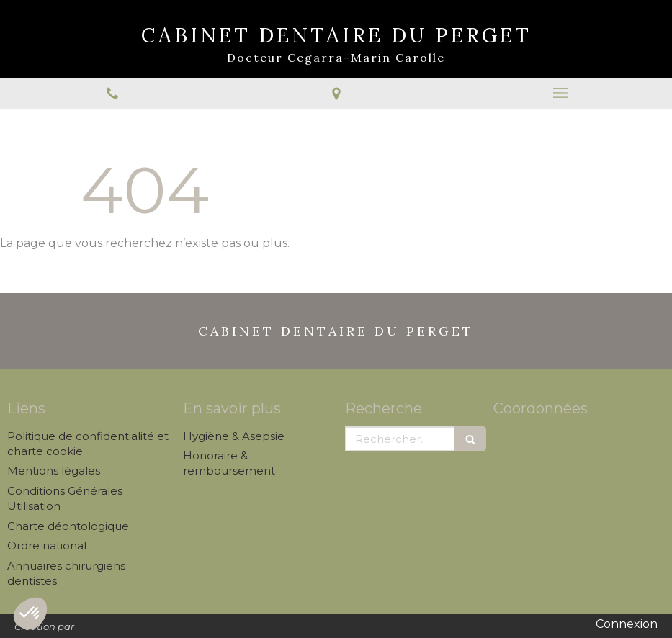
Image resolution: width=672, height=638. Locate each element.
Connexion (627, 624)
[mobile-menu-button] (560, 93)
